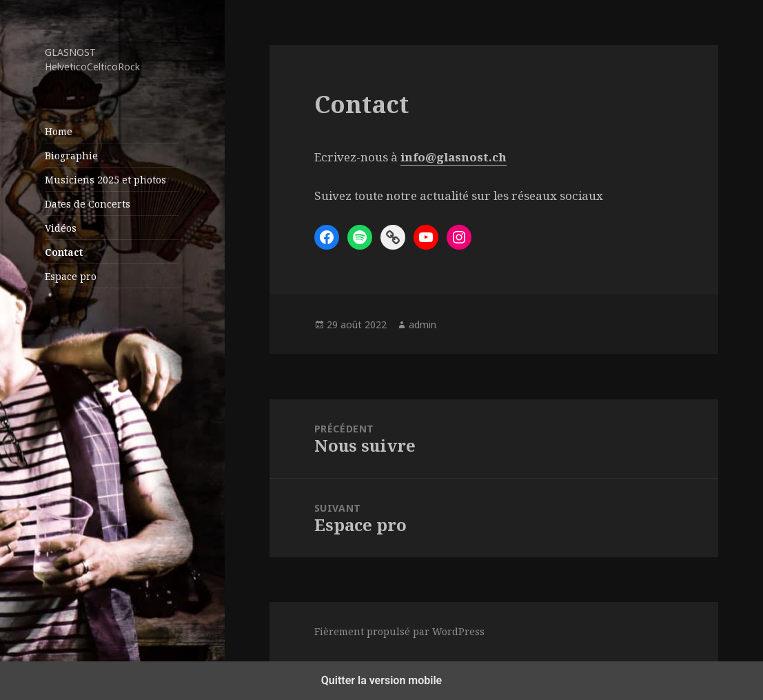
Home (59, 131)
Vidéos (61, 228)
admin (423, 324)
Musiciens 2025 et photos (105, 180)
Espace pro (71, 276)
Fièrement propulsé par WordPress (399, 631)
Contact (64, 252)
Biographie (71, 156)
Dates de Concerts (88, 204)
